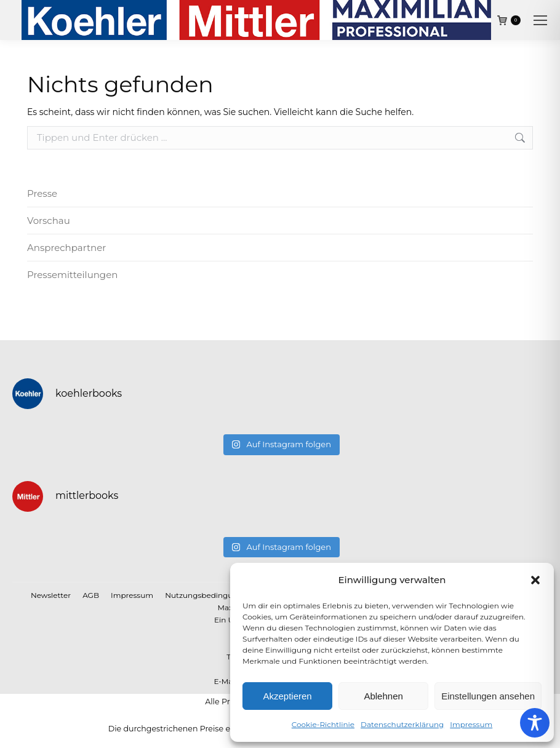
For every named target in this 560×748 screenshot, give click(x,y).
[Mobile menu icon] (540, 20)
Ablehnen (383, 696)
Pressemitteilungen (72, 275)
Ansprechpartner (66, 248)
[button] (535, 580)
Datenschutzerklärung (402, 724)
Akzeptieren (287, 696)
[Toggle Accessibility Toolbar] (535, 723)
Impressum (471, 724)
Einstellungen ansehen (488, 696)
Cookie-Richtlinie (323, 724)
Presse (42, 193)
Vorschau (49, 221)
